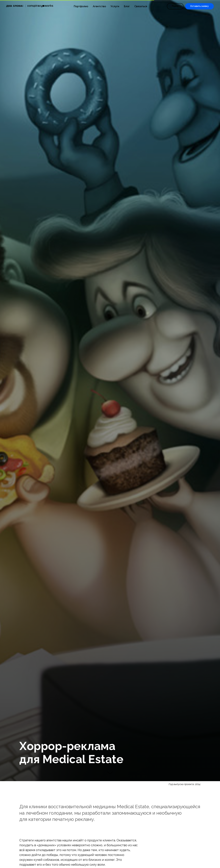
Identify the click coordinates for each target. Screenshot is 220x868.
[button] (199, 6)
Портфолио (81, 6)
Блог (127, 6)
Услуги (115, 6)
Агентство (99, 6)
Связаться (141, 6)
